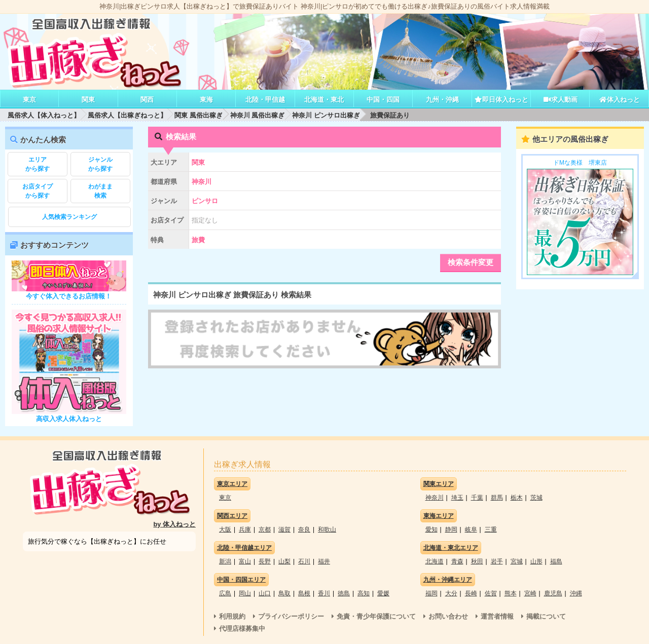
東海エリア (439, 516)
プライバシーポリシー (291, 616)
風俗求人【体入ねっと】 (44, 115)
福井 (324, 561)
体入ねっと (619, 100)
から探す (38, 164)
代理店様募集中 (242, 629)
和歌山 (327, 529)
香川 (324, 593)
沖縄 (576, 593)
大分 (451, 593)
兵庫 (245, 529)
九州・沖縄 (442, 100)
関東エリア (439, 484)
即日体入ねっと (501, 100)
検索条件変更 (471, 262)
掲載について (546, 616)
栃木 (517, 498)
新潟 (225, 561)
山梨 (284, 561)
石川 (304, 561)
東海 (206, 100)
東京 (29, 100)
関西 (147, 100)
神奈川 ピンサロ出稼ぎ (326, 115)
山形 (536, 561)
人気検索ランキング (69, 217)
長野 (265, 561)
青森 (457, 561)
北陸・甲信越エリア (244, 548)
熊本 (511, 593)
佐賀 (491, 593)
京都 (265, 529)
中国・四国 (383, 100)
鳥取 (284, 593)
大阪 (225, 529)
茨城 (536, 498)
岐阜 (471, 529)
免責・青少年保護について (376, 616)
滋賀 (284, 529)
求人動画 (560, 100)
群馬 (497, 498)
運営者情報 (497, 616)
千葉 (477, 498)
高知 (364, 593)
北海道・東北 (324, 100)
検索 (100, 191)
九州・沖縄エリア (448, 580)
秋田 (477, 561)
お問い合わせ (448, 616)
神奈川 (435, 498)
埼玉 (457, 498)
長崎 (471, 593)
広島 (225, 593)
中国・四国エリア (241, 580)
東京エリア (232, 484)
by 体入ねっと (175, 524)
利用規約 (232, 616)
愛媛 (383, 593)
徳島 (344, 593)
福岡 (431, 593)
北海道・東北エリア (451, 548)
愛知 (431, 529)
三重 (491, 529)
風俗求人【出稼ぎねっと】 (127, 115)
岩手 (497, 561)
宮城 (517, 561)
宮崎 (530, 593)
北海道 (435, 561)
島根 (304, 593)
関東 (88, 100)
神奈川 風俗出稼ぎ (258, 115)
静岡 (451, 529)
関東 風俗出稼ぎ (199, 115)
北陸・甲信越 (265, 100)
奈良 (304, 529)
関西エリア (232, 516)
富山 (245, 561)
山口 (265, 593)
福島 (556, 561)
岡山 (245, 593)
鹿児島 (553, 593)
